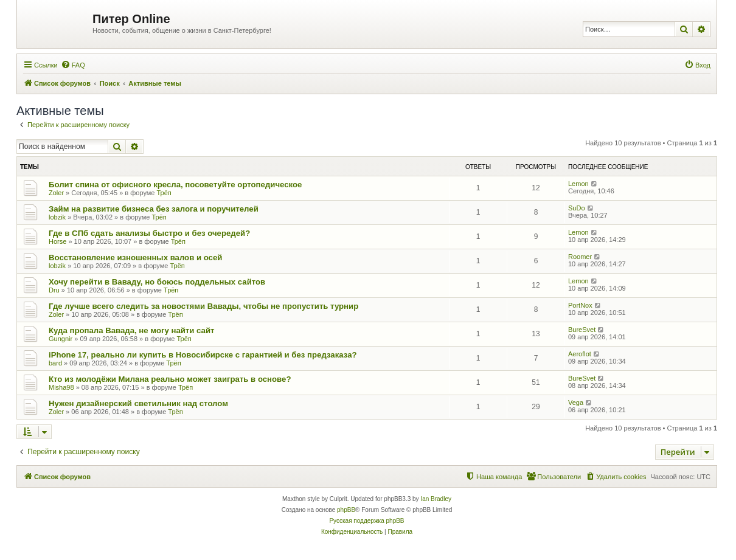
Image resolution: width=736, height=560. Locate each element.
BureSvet (582, 330)
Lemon (578, 184)
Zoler (56, 193)
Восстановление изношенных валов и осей (135, 258)
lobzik (57, 217)
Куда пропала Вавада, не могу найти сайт (131, 330)
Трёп (164, 193)
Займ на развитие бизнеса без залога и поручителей (154, 209)
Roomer (580, 257)
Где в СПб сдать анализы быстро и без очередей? (149, 233)
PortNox (580, 305)
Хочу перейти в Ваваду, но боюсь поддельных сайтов (157, 282)
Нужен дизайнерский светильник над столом (138, 403)
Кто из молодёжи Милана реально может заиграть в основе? (170, 379)
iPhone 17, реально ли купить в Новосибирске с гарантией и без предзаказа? (203, 355)
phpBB (346, 510)
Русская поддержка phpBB (366, 521)
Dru (54, 290)
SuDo (577, 208)
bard (55, 363)
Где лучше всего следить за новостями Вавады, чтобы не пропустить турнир (203, 306)
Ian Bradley (436, 499)
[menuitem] (73, 65)
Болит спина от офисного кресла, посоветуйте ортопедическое (175, 185)
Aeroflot (580, 354)
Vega (576, 403)
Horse (57, 241)
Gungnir (61, 339)
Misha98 (61, 387)
